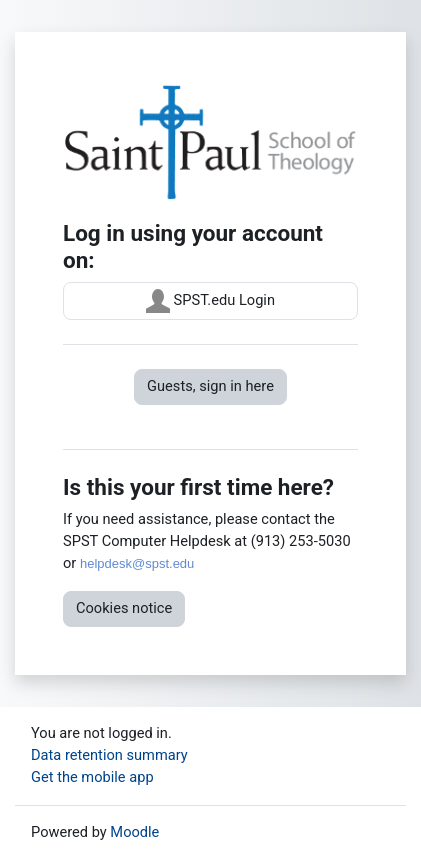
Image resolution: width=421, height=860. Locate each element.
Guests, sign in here (210, 386)
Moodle (134, 832)
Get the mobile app (92, 777)
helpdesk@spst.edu (137, 563)
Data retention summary (109, 755)
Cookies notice (124, 608)
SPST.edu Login (210, 301)
